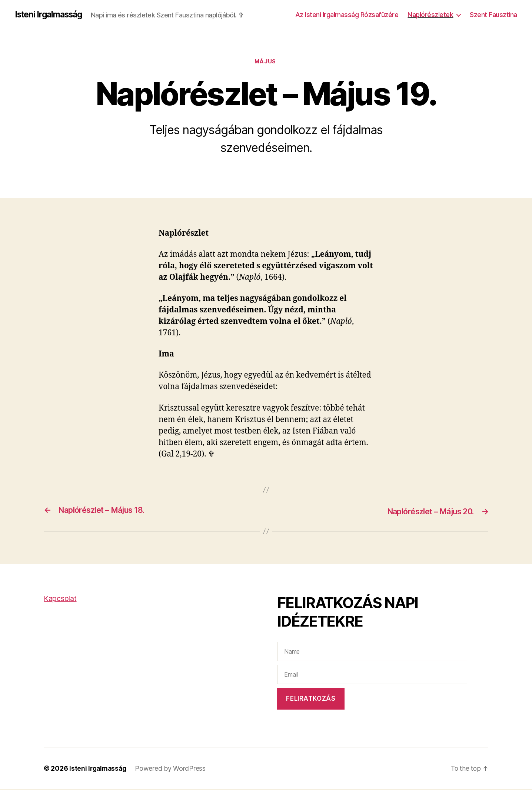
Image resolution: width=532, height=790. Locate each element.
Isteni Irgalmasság (51, 15)
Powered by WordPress (173, 769)
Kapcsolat (61, 599)
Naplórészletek (430, 15)
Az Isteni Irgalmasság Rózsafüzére (347, 15)
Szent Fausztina (493, 15)
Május (266, 63)
